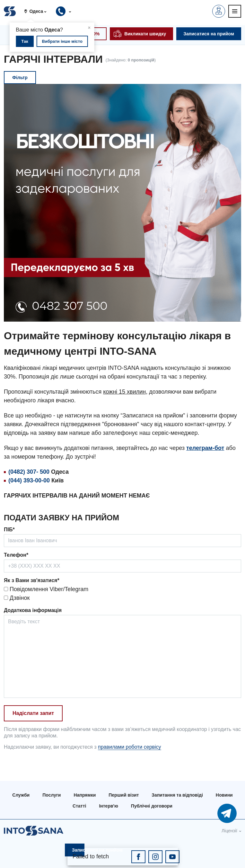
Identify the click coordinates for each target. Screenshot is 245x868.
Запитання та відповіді (177, 795)
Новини (224, 795)
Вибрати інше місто (62, 41)
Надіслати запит (33, 713)
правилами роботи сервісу (130, 747)
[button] (38, 11)
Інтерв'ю (108, 806)
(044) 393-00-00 (29, 480)
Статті (79, 806)
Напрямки (85, 795)
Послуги (52, 795)
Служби (21, 795)
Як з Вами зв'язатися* (32, 580)
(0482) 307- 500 (29, 472)
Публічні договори (152, 806)
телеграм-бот (205, 448)
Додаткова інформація (33, 610)
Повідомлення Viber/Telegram (46, 589)
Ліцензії (229, 831)
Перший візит (124, 795)
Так (25, 41)
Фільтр (20, 78)
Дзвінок (17, 598)
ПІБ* (9, 530)
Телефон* (16, 555)
